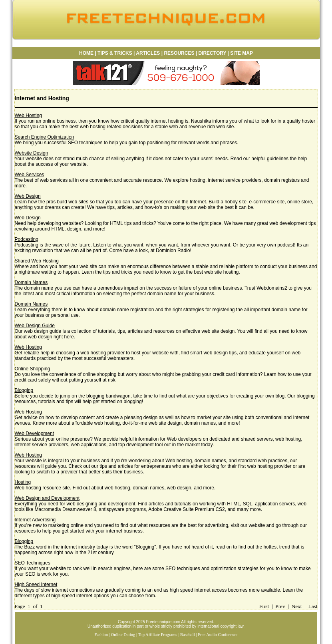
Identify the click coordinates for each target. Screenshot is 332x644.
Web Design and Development (47, 498)
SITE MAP (242, 53)
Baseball (188, 635)
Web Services (30, 175)
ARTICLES (148, 53)
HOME (86, 53)
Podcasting (27, 239)
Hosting (23, 482)
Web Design (28, 196)
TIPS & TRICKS (115, 53)
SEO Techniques (33, 563)
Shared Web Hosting (37, 261)
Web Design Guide (35, 326)
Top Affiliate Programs (158, 635)
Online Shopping (33, 369)
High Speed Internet (36, 584)
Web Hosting (28, 115)
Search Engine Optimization (45, 137)
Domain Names (31, 282)
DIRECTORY (212, 53)
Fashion (101, 635)
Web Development (35, 433)
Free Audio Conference (218, 635)
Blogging (24, 390)
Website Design (32, 153)
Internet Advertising (35, 520)
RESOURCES (178, 53)
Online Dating (123, 635)
